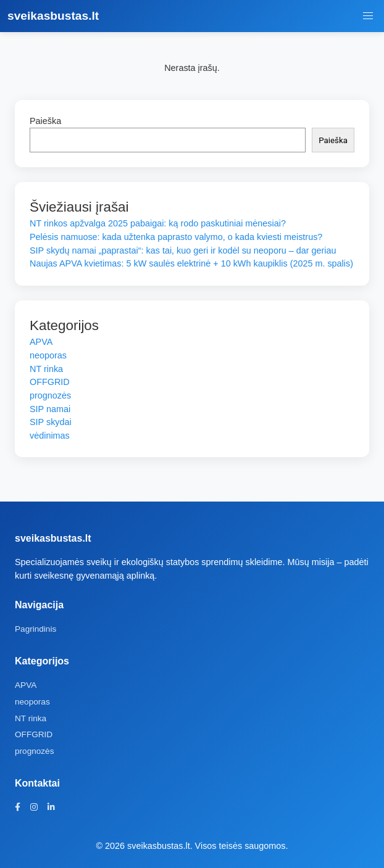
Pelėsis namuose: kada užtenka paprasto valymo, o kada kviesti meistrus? (176, 237)
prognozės (50, 395)
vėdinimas (50, 436)
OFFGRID (50, 382)
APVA (41, 342)
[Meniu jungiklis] (368, 16)
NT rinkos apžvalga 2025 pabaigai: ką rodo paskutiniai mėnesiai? (158, 223)
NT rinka (46, 369)
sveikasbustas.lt (53, 16)
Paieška (45, 121)
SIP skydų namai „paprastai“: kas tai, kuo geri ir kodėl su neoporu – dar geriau (183, 250)
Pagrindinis (35, 629)
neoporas (48, 355)
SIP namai (50, 409)
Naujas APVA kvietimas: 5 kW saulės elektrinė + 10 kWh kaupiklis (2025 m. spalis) (191, 263)
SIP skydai (51, 422)
